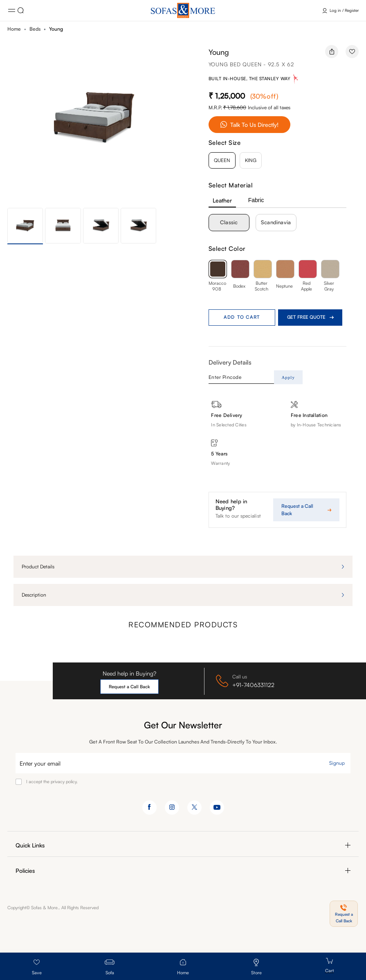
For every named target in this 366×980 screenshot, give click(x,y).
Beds (35, 29)
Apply (288, 377)
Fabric (256, 200)
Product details (38, 567)
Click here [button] (21, 10)
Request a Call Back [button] (129, 687)
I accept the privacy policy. (52, 782)
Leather (222, 200)
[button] (180, 123)
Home (14, 29)
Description (34, 595)
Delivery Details (230, 362)
